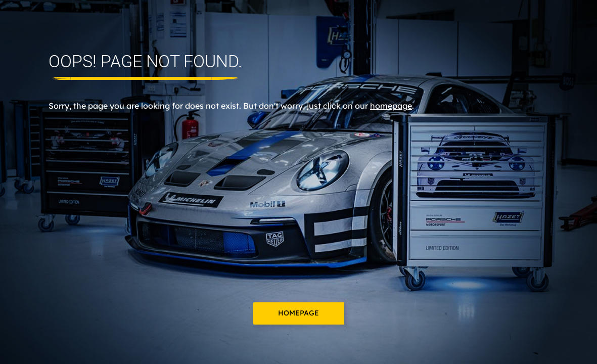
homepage (391, 106)
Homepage (298, 313)
